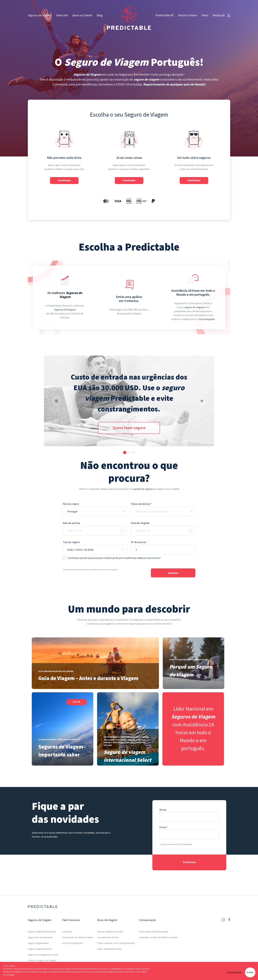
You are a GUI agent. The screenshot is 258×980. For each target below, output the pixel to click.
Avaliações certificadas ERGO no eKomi (158, 938)
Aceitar (250, 972)
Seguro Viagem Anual (38, 943)
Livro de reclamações (73, 943)
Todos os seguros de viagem (42, 961)
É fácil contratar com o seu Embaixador (116, 943)
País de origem (71, 504)
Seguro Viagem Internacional (42, 932)
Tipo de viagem (71, 542)
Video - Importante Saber (109, 949)
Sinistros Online (188, 15)
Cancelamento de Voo (108, 938)
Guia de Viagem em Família (110, 932)
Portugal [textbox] (72, 512)
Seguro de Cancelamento (40, 938)
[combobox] (95, 512)
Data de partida (71, 523)
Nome (163, 810)
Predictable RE (165, 15)
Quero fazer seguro (129, 428)
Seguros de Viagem (40, 15)
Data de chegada (140, 523)
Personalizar (234, 972)
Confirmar (189, 862)
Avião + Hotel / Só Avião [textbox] (81, 550)
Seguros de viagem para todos (43, 955)
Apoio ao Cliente (82, 15)
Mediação (221, 15)
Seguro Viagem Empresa (40, 949)
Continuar (64, 180)
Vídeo (205, 15)
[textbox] (166, 512)
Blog (100, 15)
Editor (77, 702)
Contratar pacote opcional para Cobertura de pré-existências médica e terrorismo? (112, 558)
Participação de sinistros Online (78, 938)
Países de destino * (141, 504)
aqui (12, 975)
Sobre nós (62, 15)
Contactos (67, 932)
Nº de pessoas (140, 542)
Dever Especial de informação (154, 932)
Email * (164, 827)
